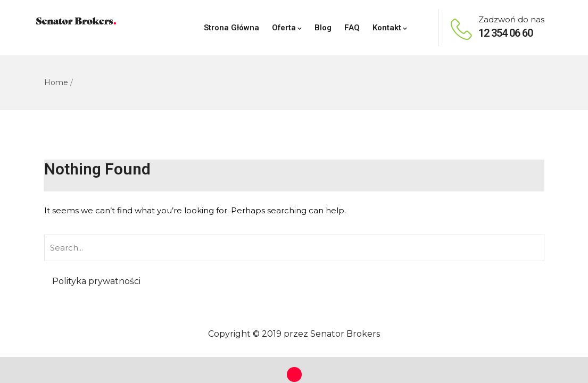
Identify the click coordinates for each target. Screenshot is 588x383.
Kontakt (390, 28)
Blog (323, 28)
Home (56, 82)
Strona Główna (231, 28)
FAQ (352, 28)
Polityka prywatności (96, 281)
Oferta (287, 28)
